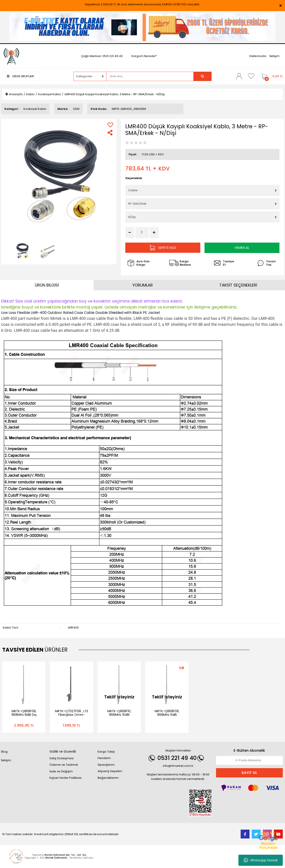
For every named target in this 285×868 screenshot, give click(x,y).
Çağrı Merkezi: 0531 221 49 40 (102, 56)
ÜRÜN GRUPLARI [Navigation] (20, 76)
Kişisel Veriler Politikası (66, 778)
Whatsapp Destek (261, 860)
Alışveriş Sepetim (110, 771)
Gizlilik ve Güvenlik (63, 751)
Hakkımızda (258, 56)
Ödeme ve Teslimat (64, 764)
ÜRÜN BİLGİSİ (47, 285)
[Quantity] (142, 232)
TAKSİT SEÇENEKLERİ (238, 285)
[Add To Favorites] (110, 125)
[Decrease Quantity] (130, 233)
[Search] (150, 76)
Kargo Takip (106, 751)
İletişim (274, 56)
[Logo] (12, 56)
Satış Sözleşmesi (62, 758)
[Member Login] (239, 76)
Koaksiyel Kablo (35, 109)
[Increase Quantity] (154, 233)
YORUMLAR (143, 285)
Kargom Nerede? (144, 56)
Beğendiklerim (108, 778)
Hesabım (104, 758)
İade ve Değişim (61, 771)
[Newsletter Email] (249, 760)
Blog (4, 751)
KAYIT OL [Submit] (249, 772)
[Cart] (271, 76)
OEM (76, 109)
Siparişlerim (106, 764)
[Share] (110, 133)
